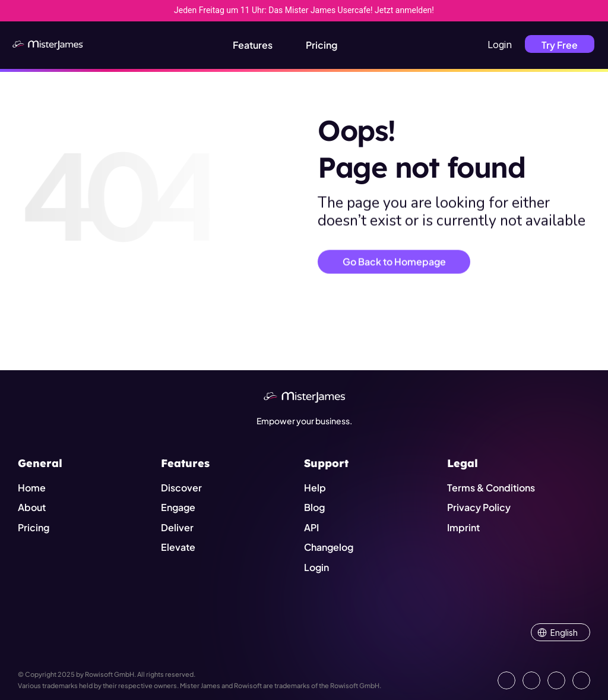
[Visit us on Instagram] (556, 680)
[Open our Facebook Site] (531, 680)
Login (500, 45)
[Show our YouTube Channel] (581, 680)
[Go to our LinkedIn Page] (506, 680)
